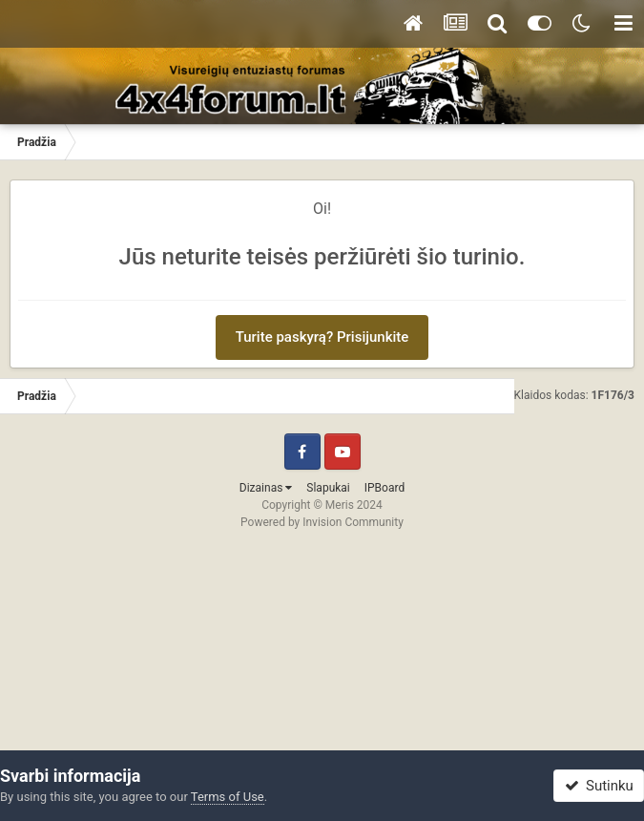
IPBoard (384, 488)
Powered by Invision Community (322, 522)
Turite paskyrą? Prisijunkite (322, 337)
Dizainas (266, 488)
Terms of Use (228, 797)
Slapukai (328, 488)
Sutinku (599, 786)
